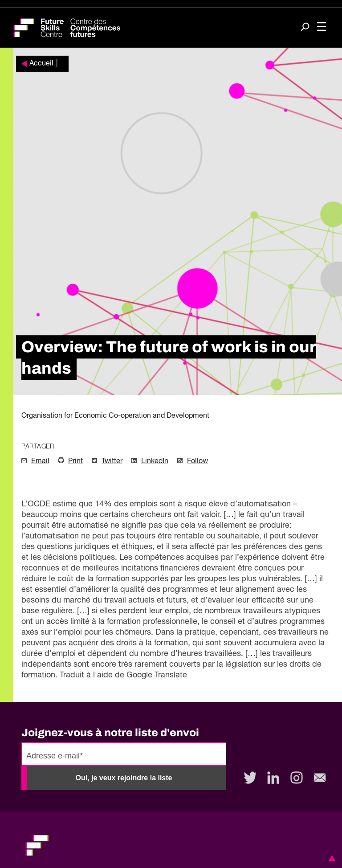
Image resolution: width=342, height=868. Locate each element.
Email (40, 461)
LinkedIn (155, 461)
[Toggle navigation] (322, 28)
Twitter (112, 461)
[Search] (305, 28)
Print (75, 461)
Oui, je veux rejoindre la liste (124, 778)
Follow (197, 461)
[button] (330, 858)
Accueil (41, 64)
